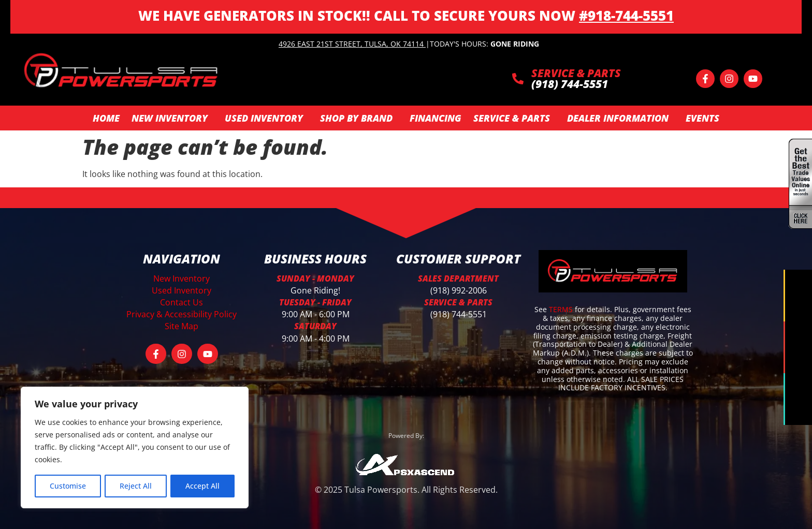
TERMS (562, 309)
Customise (68, 486)
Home (106, 118)
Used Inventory (266, 118)
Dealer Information (620, 118)
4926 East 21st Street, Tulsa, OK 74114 (351, 44)
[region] (135, 448)
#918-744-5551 (626, 16)
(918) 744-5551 (459, 314)
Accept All (202, 486)
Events (702, 118)
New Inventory (172, 118)
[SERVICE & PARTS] (518, 79)
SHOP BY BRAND (359, 118)
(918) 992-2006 (459, 290)
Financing (436, 118)
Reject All (136, 486)
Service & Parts (514, 118)
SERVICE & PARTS (576, 73)
